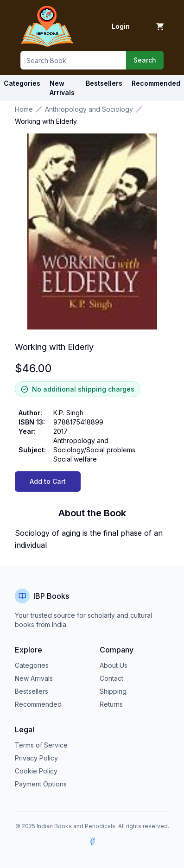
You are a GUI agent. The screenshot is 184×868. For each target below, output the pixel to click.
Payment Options (41, 784)
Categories (22, 83)
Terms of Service (41, 745)
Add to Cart (48, 481)
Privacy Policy (36, 758)
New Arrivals (34, 678)
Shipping (113, 691)
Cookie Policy (36, 771)
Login (121, 26)
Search (145, 60)
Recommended (38, 704)
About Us (114, 665)
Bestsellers (32, 691)
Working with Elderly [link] (46, 121)
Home (24, 109)
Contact (111, 678)
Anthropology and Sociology (89, 109)
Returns (111, 704)
